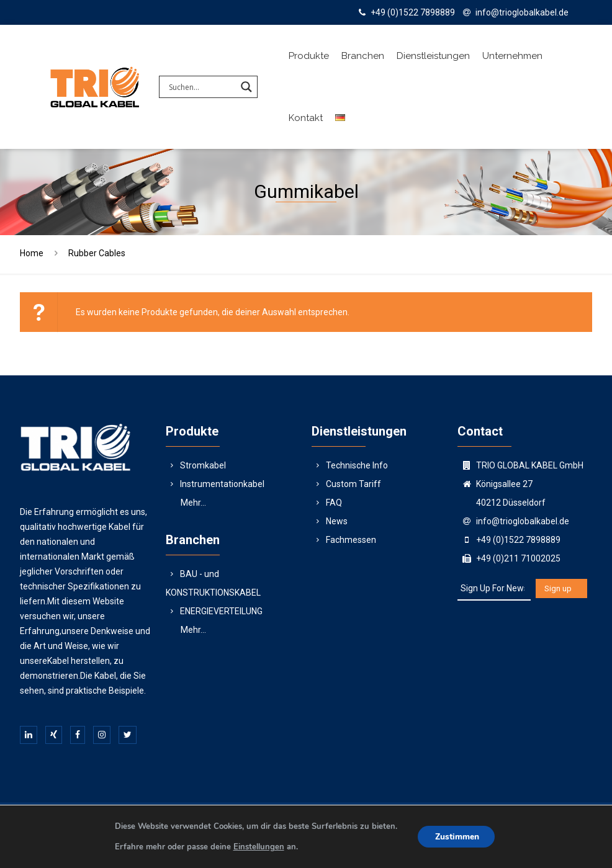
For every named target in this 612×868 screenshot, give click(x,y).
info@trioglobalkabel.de (522, 12)
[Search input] (201, 87)
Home (32, 253)
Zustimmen (458, 837)
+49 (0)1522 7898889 (413, 12)
